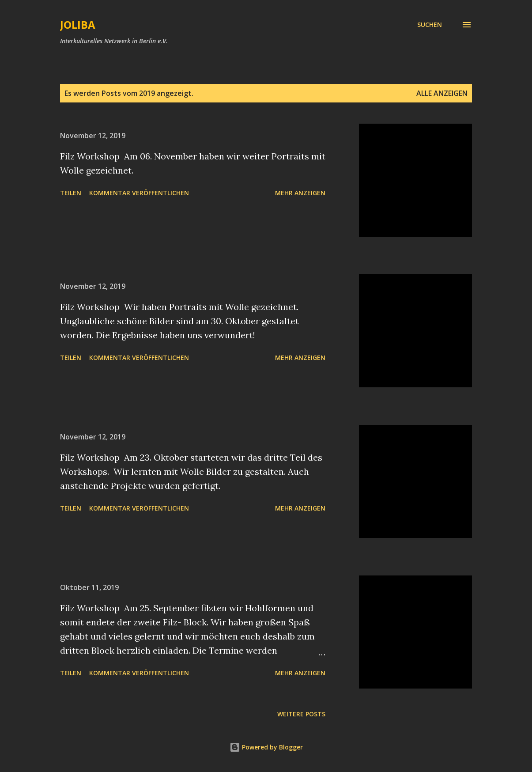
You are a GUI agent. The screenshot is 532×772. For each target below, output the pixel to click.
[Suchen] (430, 25)
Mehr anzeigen (300, 193)
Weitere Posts (301, 714)
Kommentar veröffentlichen (139, 193)
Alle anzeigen (442, 93)
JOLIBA (78, 25)
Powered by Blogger (266, 747)
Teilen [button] (71, 193)
